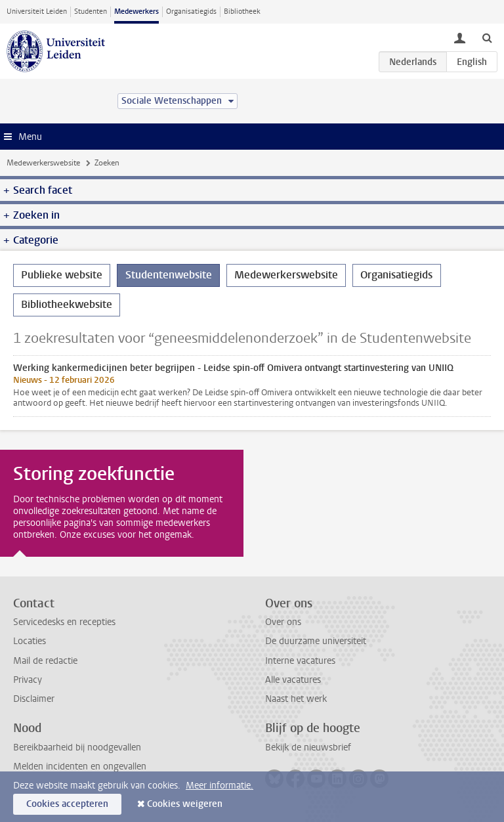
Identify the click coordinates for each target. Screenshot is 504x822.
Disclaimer (34, 699)
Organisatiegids (191, 11)
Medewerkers (136, 11)
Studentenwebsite (169, 275)
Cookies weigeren (185, 804)
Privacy (28, 680)
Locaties (30, 641)
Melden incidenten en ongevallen (80, 767)
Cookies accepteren (67, 804)
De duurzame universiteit (316, 641)
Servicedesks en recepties (64, 622)
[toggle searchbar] (487, 37)
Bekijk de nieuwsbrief (308, 747)
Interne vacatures (300, 661)
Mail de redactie (45, 661)
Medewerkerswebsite (43, 163)
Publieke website (62, 275)
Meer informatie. (220, 786)
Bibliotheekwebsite (67, 304)
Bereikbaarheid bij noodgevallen (77, 747)
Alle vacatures (293, 680)
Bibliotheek (242, 11)
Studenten (91, 11)
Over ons (283, 622)
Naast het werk (296, 699)
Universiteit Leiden (37, 11)
